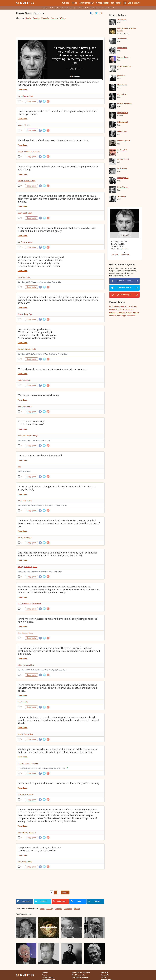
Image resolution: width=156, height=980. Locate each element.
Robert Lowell (123, 122)
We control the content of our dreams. (38, 395)
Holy (19, 501)
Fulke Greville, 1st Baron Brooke (127, 30)
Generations (27, 604)
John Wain (121, 76)
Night (34, 349)
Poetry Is (36, 151)
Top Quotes (116, 3)
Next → (65, 892)
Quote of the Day (86, 3)
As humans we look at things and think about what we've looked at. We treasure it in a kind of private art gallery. (56, 229)
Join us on (124, 281)
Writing (63, 18)
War (19, 702)
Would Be (28, 181)
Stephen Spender (124, 141)
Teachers (54, 18)
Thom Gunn (22, 90)
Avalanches (27, 436)
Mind (32, 665)
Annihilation (34, 763)
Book (23, 537)
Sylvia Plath (122, 196)
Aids (27, 763)
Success (134, 306)
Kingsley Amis (123, 113)
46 (22, 101)
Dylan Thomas (123, 187)
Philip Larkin (122, 48)
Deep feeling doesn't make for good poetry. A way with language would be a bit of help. (58, 168)
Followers (125, 255)
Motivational (128, 309)
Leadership (121, 312)
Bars (31, 734)
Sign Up (137, 3)
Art (19, 242)
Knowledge (121, 316)
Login (130, 3)
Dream (20, 406)
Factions (27, 380)
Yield (29, 277)
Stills (19, 467)
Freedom (113, 316)
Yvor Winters (122, 38)
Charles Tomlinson (124, 103)
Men (24, 277)
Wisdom (112, 312)
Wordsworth (37, 604)
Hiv (27, 702)
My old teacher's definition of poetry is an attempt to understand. (53, 140)
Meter (31, 794)
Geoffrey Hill (122, 150)
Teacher (20, 151)
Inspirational (114, 306)
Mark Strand (122, 85)
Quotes (115, 255)
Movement (28, 567)
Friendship (113, 309)
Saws (24, 862)
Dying (26, 314)
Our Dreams (28, 406)
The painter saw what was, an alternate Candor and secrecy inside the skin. (39, 849)
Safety (20, 665)
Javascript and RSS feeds (81, 973)
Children (28, 349)
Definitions (28, 151)
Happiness (131, 316)
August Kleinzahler (124, 66)
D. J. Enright (122, 94)
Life (120, 309)
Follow (125, 235)
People (26, 734)
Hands (20, 436)
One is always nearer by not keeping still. (40, 455)
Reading (36, 18)
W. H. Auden (122, 168)
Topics (74, 3)
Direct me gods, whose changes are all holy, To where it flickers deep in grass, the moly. (56, 488)
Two (23, 702)
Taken (20, 277)
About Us (105, 973)
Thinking (24, 242)
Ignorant (26, 665)
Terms (104, 977)
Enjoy (31, 633)
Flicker (29, 501)
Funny (127, 306)
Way (19, 96)
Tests (28, 125)
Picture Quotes (102, 3)
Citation (125, 249)
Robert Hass (122, 131)
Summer (21, 349)
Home (20, 125)
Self (24, 125)
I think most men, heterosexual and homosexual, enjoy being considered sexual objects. (57, 620)
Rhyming (21, 794)
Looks (30, 242)
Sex (19, 537)
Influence (25, 96)
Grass (24, 501)
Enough (35, 436)
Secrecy (30, 862)
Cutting (20, 314)
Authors (66, 3)
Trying (20, 213)
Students (45, 18)
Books (28, 18)
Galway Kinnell (123, 159)
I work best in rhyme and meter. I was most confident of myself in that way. (59, 783)
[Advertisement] (60, 29)
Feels (31, 96)
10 (22, 247)
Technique (32, 832)
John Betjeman (123, 178)
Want (25, 213)
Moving (20, 567)
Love (122, 306)
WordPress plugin (78, 975)
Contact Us (105, 975)
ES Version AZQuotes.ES (80, 977)
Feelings (20, 181)
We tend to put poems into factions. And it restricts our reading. (52, 369)
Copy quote (32, 101)
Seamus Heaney (123, 57)
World (35, 567)
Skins (19, 862)
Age (30, 314)
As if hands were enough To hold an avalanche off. (31, 423)
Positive (136, 312)
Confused (21, 763)
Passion (29, 537)
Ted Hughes (122, 19)
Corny (30, 213)
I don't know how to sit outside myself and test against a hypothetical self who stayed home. (57, 113)
